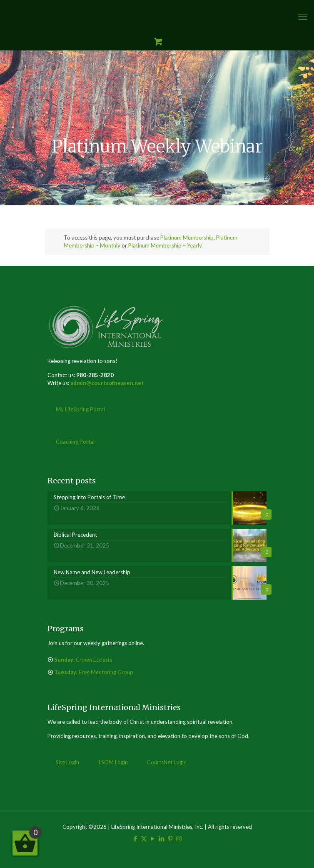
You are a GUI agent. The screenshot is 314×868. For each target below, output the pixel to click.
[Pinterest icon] (170, 838)
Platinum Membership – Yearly (165, 245)
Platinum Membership (187, 238)
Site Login (67, 762)
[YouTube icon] (153, 838)
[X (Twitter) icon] (144, 838)
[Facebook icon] (135, 838)
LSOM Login (113, 762)
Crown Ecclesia (83, 660)
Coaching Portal (75, 442)
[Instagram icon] (179, 838)
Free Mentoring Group (94, 672)
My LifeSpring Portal (80, 409)
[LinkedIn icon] (161, 838)
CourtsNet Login (167, 762)
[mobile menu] (303, 17)
